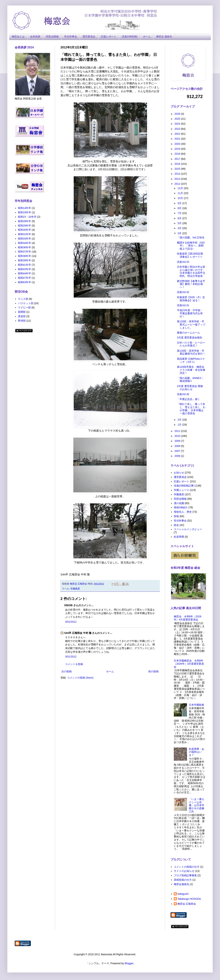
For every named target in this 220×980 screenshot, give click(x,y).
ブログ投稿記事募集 (185, 875)
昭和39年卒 (25, 260)
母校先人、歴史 (183, 512)
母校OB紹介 (181, 507)
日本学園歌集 (197, 705)
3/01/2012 (71, 622)
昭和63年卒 (25, 282)
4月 (180, 228)
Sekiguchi (183, 894)
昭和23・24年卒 (27, 217)
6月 (180, 218)
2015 (178, 169)
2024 (178, 124)
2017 (178, 159)
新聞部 (22, 312)
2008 (178, 446)
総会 (176, 525)
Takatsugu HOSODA (189, 899)
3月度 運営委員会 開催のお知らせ (190, 388)
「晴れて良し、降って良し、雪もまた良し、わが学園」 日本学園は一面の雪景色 (191, 409)
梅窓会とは (18, 36)
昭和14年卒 (25, 208)
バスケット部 (26, 303)
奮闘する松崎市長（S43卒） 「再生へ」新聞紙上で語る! (191, 246)
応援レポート (109, 36)
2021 (178, 139)
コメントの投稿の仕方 (187, 867)
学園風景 (75, 589)
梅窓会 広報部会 (187, 904)
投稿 (176, 516)
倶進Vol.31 (183, 305)
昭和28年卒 (25, 221)
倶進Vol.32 (183, 292)
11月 (180, 193)
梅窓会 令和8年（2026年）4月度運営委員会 (188, 618)
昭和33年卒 (25, 239)
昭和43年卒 (25, 269)
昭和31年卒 (25, 234)
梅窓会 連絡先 (164, 36)
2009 (178, 441)
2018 (178, 154)
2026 (178, 114)
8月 (180, 208)
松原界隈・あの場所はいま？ (197, 752)
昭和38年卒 (25, 256)
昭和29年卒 (25, 226)
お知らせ (179, 473)
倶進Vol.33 (183, 262)
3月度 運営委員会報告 (190, 338)
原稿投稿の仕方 (183, 880)
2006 (178, 456)
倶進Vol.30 (183, 394)
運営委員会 (89, 36)
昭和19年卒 (25, 212)
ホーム (147, 36)
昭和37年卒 (25, 252)
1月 (180, 425)
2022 (178, 134)
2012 (178, 184)
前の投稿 (153, 671)
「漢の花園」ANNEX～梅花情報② (190, 380)
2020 (178, 144)
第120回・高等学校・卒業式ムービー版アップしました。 (191, 325)
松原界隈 (179, 537)
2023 (178, 129)
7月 (180, 213)
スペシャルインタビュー (188, 529)
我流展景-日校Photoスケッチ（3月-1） (191, 360)
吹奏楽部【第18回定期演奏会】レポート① (190, 255)
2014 (178, 174)
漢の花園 (179, 503)
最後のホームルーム (188, 333)
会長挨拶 (35, 36)
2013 (178, 179)
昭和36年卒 (25, 247)
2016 (178, 164)
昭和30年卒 (25, 230)
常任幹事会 (71, 36)
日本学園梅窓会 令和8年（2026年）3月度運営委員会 (189, 664)
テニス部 (23, 299)
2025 (178, 119)
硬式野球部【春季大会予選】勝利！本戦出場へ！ (191, 284)
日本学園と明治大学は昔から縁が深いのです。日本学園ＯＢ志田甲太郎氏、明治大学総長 (191, 271)
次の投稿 (67, 671)
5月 (180, 223)
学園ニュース (181, 490)
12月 (180, 188)
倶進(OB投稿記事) (184, 486)
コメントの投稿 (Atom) (80, 678)
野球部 (22, 321)
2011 (178, 431)
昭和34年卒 (25, 243)
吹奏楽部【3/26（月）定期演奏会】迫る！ (191, 299)
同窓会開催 (52, 36)
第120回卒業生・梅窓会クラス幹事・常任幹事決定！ (191, 370)
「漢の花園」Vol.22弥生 (191, 237)
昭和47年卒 (25, 278)
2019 (178, 149)
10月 (180, 198)
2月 (180, 420)
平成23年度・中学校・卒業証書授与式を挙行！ (190, 313)
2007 (178, 451)
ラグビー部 (24, 307)
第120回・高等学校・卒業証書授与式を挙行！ (191, 352)
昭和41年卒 (25, 265)
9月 (180, 203)
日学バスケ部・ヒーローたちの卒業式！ (191, 344)
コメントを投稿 (74, 664)
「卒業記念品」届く (188, 399)
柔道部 (22, 316)
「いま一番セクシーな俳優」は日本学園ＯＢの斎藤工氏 (197, 805)
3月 (180, 233)
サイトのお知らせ (184, 871)
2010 (178, 436)
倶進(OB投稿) (130, 36)
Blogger (129, 963)
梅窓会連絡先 (181, 884)
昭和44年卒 (25, 273)
